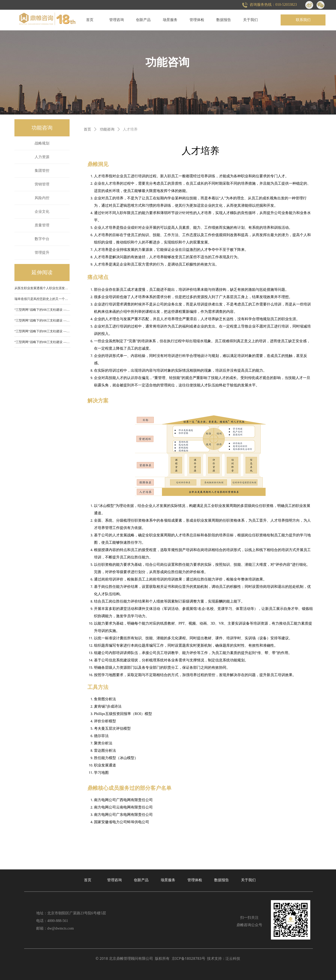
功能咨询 (107, 129)
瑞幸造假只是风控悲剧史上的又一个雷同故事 (42, 299)
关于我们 (250, 20)
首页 (90, 20)
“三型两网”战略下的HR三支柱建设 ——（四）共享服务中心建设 (42, 310)
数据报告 (224, 20)
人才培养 (130, 129)
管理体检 (197, 20)
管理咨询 (117, 20)
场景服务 (170, 20)
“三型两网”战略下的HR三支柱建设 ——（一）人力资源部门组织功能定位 (42, 342)
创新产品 (143, 20)
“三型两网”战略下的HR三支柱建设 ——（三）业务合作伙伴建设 (42, 320)
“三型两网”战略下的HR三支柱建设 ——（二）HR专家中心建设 (42, 331)
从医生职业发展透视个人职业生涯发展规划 (42, 288)
